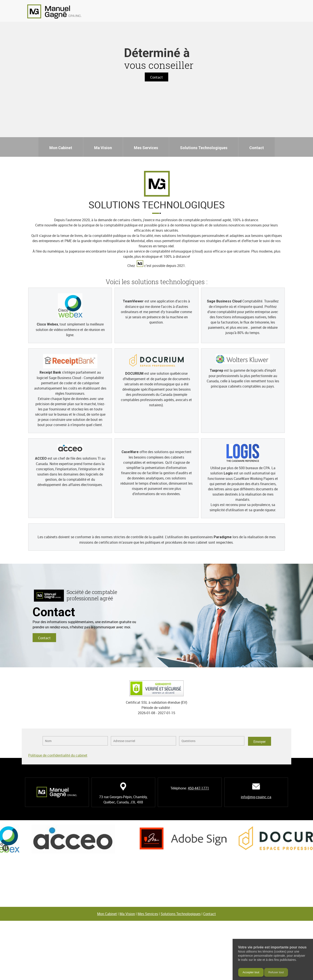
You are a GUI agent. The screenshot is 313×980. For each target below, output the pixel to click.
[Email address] (281, 12)
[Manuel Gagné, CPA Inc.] (54, 12)
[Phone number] (275, 12)
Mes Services (148, 914)
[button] (82, 839)
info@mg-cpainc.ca (256, 797)
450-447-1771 (198, 788)
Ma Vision (127, 914)
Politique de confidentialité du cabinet (58, 755)
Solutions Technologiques (181, 914)
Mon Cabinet (107, 914)
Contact (210, 914)
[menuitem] (61, 147)
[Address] (288, 12)
